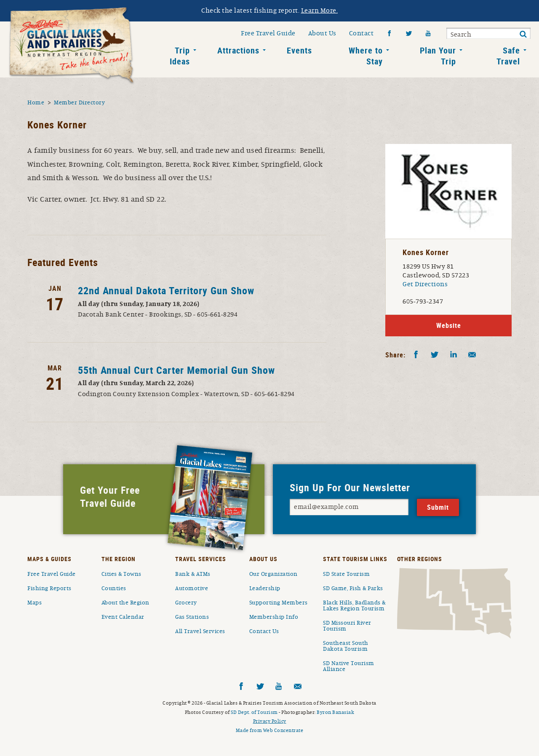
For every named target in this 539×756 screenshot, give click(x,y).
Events (299, 50)
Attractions (238, 50)
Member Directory (79, 103)
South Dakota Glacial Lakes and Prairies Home (72, 46)
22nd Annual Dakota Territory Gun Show (166, 290)
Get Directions (425, 284)
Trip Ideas (180, 56)
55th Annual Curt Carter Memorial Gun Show (176, 370)
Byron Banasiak (335, 712)
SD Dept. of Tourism (254, 712)
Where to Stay (366, 56)
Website (449, 325)
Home (36, 103)
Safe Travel (508, 56)
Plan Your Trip (438, 56)
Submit (523, 35)
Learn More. (320, 11)
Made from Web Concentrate (270, 730)
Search (461, 35)
